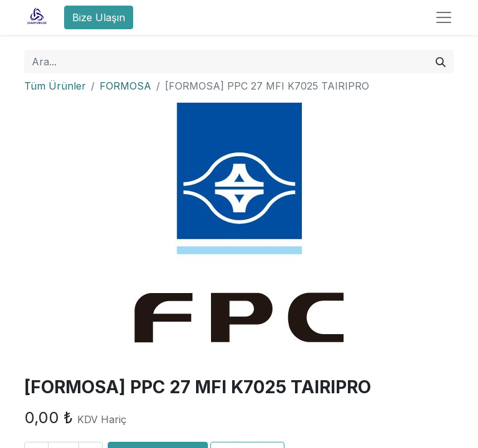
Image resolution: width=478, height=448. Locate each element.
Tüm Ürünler (55, 86)
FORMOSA (125, 86)
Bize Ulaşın (99, 17)
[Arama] (441, 62)
